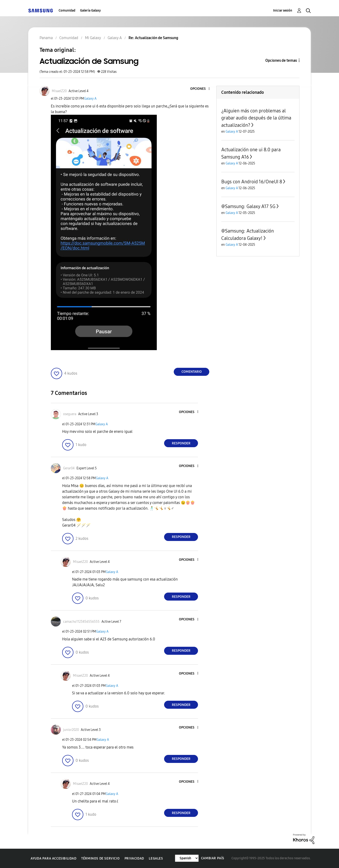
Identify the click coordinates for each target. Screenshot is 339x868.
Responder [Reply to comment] (181, 443)
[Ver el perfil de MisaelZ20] (59, 91)
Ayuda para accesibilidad (53, 858)
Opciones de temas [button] (281, 60)
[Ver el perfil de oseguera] (70, 414)
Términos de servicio (100, 858)
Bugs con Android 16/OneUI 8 (252, 182)
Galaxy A (90, 99)
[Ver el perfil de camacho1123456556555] (81, 622)
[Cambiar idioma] (187, 858)
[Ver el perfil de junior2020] (71, 730)
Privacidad (134, 858)
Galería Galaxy (90, 10)
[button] (201, 89)
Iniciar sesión (283, 10)
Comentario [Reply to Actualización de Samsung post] (192, 372)
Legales (156, 858)
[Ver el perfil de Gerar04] (69, 468)
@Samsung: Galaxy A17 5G (248, 206)
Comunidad (67, 10)
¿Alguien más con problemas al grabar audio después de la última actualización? (256, 118)
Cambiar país (213, 858)
